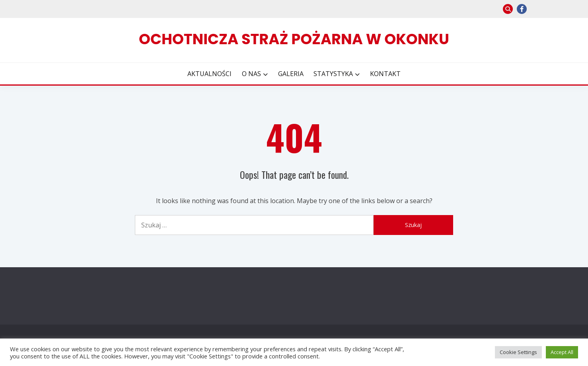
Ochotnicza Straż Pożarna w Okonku (294, 39)
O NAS (251, 74)
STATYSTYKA (333, 74)
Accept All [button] (562, 352)
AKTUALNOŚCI (209, 74)
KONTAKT (385, 74)
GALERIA (291, 74)
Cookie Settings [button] (518, 352)
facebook (522, 9)
